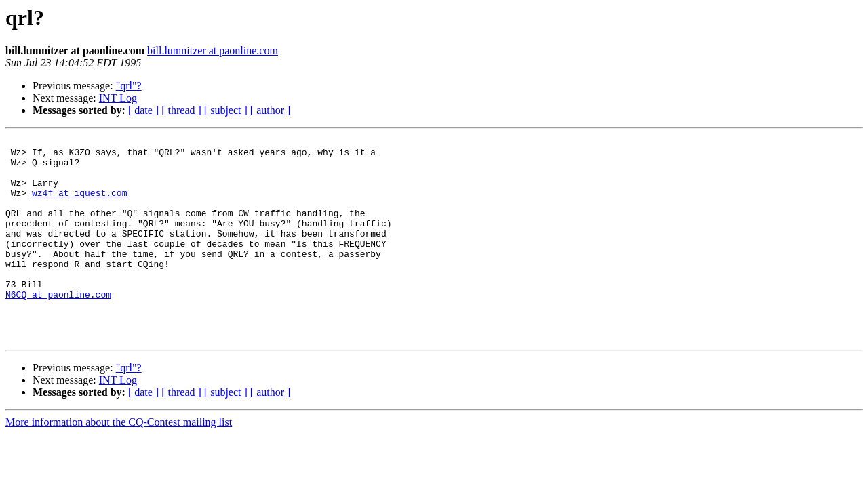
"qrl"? (129, 86)
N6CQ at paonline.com (58, 327)
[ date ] (143, 110)
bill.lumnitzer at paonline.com (213, 50)
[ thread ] (181, 110)
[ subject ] (226, 110)
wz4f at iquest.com (79, 205)
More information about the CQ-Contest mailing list (119, 463)
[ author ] (271, 110)
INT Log (118, 98)
